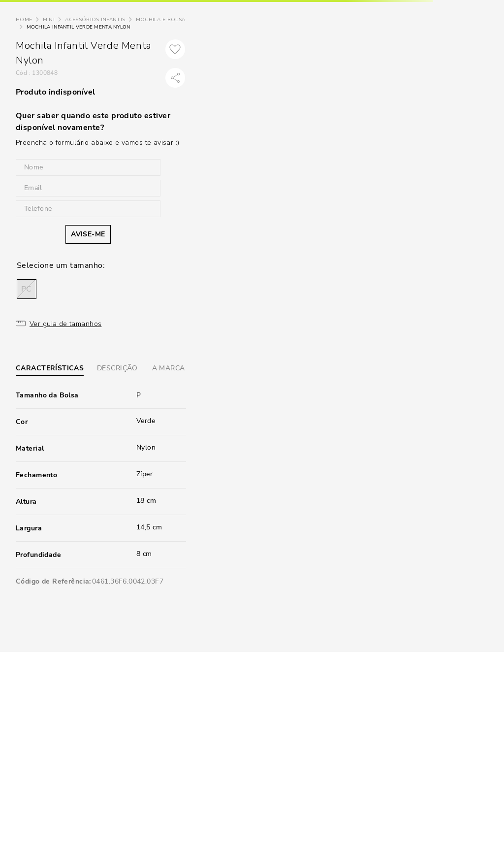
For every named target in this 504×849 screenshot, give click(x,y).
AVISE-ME (88, 234)
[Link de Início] (24, 20)
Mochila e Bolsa (161, 20)
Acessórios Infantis (95, 20)
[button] (27, 289)
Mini (49, 20)
